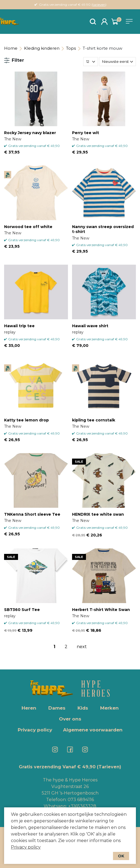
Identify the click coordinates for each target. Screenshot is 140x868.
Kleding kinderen (42, 48)
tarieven (99, 5)
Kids (83, 708)
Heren (29, 708)
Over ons (70, 719)
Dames (57, 708)
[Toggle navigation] (130, 21)
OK (121, 856)
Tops (71, 48)
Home (11, 48)
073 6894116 (81, 800)
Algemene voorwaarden (93, 730)
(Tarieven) (109, 767)
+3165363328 (82, 806)
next (82, 647)
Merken (109, 708)
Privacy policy (26, 847)
